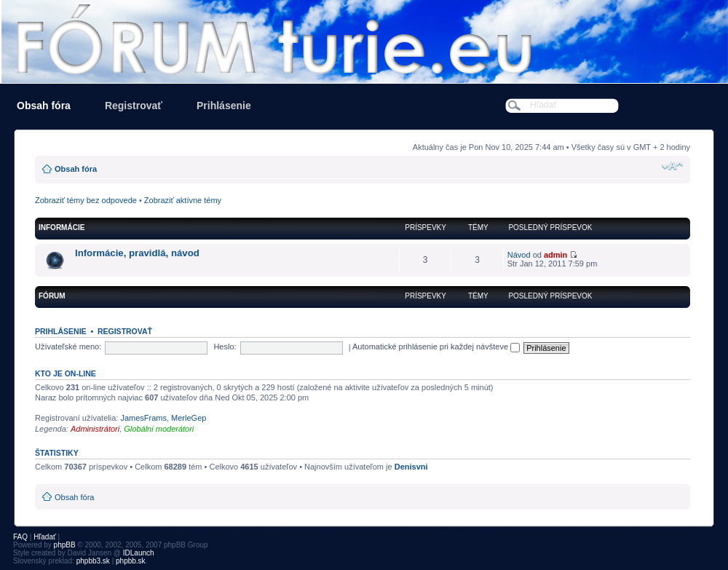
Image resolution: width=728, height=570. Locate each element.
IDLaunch (139, 553)
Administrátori (95, 429)
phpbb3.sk (93, 561)
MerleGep (189, 418)
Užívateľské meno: (68, 347)
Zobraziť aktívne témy (183, 200)
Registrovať (134, 106)
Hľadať (45, 537)
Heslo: (225, 347)
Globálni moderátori (159, 429)
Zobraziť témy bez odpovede (86, 200)
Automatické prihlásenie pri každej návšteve (436, 347)
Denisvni (411, 467)
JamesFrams (143, 418)
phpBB (65, 545)
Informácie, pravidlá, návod (137, 253)
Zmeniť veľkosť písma (672, 166)
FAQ (20, 537)
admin (555, 255)
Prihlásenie (224, 106)
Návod (519, 255)
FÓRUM (52, 296)
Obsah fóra (44, 106)
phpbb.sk (131, 561)
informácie (62, 227)
